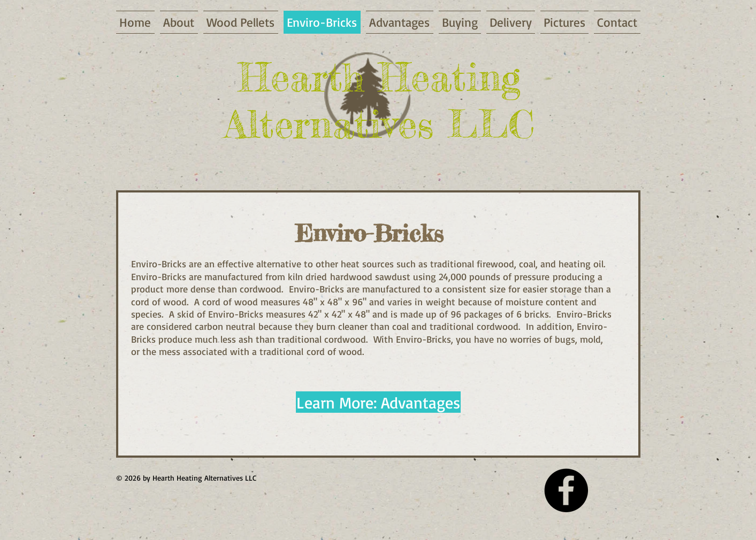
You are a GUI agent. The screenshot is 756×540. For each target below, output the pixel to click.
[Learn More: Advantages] (378, 402)
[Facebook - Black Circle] (566, 490)
